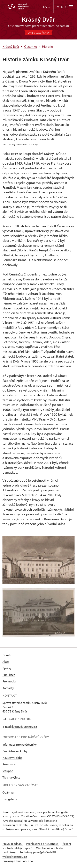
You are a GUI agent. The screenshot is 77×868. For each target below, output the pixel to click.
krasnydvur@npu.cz (24, 727)
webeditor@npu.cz (15, 857)
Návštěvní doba (12, 758)
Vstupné (8, 771)
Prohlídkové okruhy (15, 751)
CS (47, 7)
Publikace (9, 675)
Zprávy (7, 668)
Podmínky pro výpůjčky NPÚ (38, 852)
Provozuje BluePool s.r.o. (18, 861)
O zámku (8, 792)
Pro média (9, 681)
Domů (6, 655)
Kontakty (8, 688)
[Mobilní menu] (65, 7)
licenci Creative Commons (29, 816)
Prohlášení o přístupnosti (43, 844)
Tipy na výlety (11, 777)
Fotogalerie (10, 799)
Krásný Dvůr (38, 19)
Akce (6, 662)
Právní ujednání (13, 844)
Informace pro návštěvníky (20, 744)
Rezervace (9, 764)
